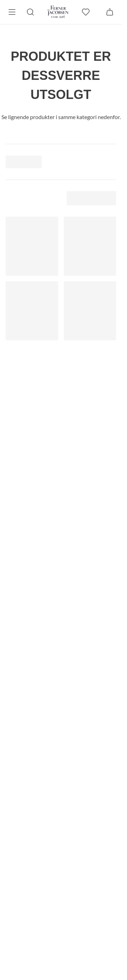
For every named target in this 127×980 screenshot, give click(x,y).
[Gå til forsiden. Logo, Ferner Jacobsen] (58, 12)
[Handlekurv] (110, 12)
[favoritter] (86, 12)
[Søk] (30, 12)
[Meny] (12, 12)
